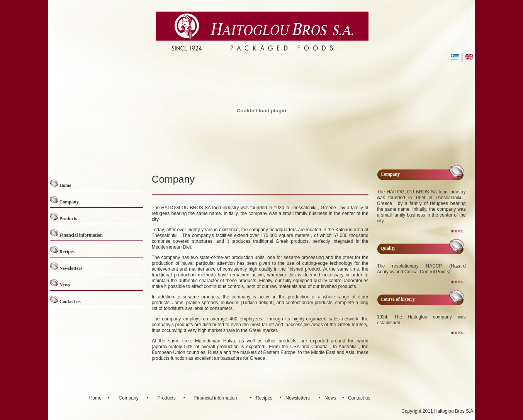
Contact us (70, 301)
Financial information (81, 235)
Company (69, 202)
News (65, 285)
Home (65, 185)
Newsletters (71, 268)
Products (68, 218)
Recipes (67, 252)
